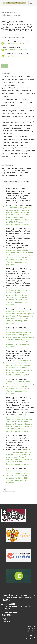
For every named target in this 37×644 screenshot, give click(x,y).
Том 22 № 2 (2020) (7, 13)
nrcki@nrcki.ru (7, 621)
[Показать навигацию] (31, 3)
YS (35, 638)
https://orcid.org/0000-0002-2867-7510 (14, 56)
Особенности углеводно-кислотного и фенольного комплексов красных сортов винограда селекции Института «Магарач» (19, 419)
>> (14, 490)
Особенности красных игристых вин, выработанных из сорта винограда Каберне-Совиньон (18, 293)
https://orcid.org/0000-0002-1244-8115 (14, 43)
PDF (5, 66)
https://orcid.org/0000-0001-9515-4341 (14, 50)
